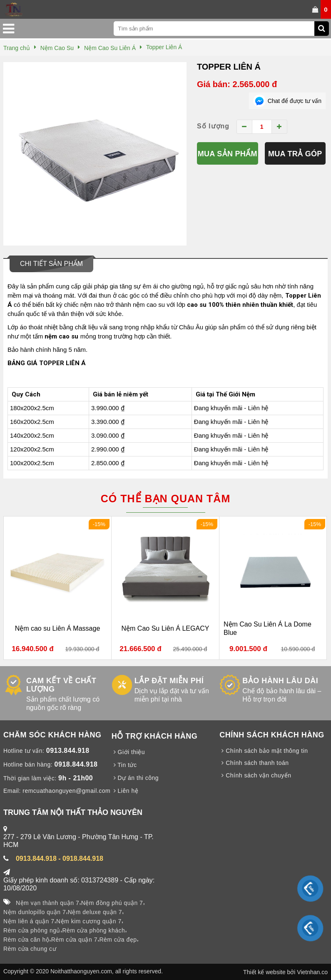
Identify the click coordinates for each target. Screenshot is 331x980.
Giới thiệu (128, 752)
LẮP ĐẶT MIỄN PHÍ (169, 681)
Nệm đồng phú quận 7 (112, 903)
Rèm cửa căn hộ (26, 940)
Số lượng (213, 126)
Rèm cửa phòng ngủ (32, 930)
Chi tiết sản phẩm (51, 264)
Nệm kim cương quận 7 (89, 921)
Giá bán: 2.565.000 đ (237, 84)
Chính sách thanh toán (254, 763)
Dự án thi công (135, 778)
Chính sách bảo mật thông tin (264, 751)
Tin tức (124, 765)
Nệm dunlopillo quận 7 (35, 912)
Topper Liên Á (229, 67)
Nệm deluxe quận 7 (95, 912)
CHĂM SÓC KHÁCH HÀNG (52, 735)
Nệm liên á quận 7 (29, 921)
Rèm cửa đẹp (118, 940)
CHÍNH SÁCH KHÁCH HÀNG (272, 735)
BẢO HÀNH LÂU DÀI (280, 681)
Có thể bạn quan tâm (165, 499)
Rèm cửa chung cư (30, 949)
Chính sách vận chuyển (255, 775)
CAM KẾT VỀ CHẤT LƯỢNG (61, 685)
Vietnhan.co (312, 972)
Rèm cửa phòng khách (93, 930)
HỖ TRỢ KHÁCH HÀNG (155, 736)
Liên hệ (125, 791)
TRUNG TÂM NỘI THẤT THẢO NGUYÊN (73, 812)
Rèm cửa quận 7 (74, 940)
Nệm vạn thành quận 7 (47, 903)
